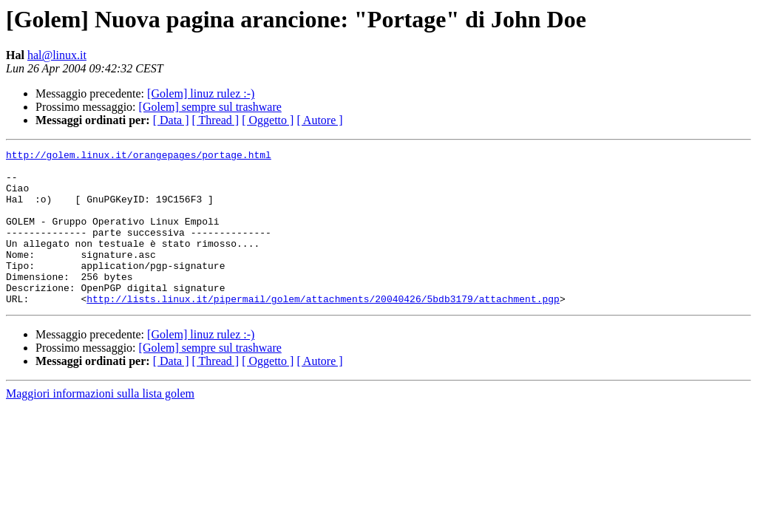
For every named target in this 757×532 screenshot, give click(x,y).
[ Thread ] (216, 120)
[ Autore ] (319, 120)
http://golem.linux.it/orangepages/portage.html (139, 157)
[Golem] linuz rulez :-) (201, 93)
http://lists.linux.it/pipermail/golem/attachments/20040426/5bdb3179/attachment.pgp (323, 330)
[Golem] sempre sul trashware (210, 107)
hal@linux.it (57, 55)
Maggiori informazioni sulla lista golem (100, 424)
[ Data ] (171, 120)
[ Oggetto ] (268, 120)
